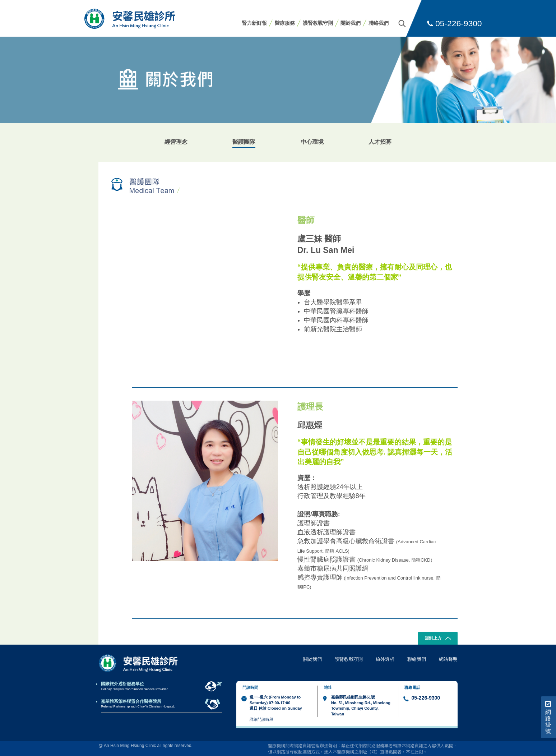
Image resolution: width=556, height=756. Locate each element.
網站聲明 (448, 659)
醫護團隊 (244, 142)
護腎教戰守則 (318, 23)
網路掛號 (548, 717)
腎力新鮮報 (254, 23)
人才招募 (380, 142)
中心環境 (312, 142)
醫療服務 (285, 23)
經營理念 (176, 142)
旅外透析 (385, 659)
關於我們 (351, 23)
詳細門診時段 (261, 719)
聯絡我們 (379, 23)
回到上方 (438, 639)
